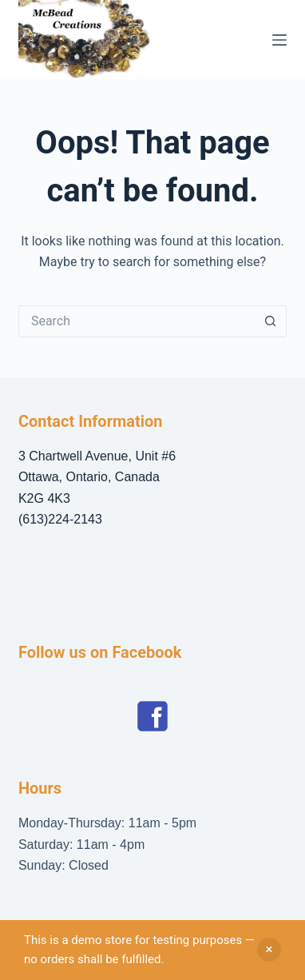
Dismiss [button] (269, 950)
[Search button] (271, 321)
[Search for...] (137, 321)
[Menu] (279, 40)
